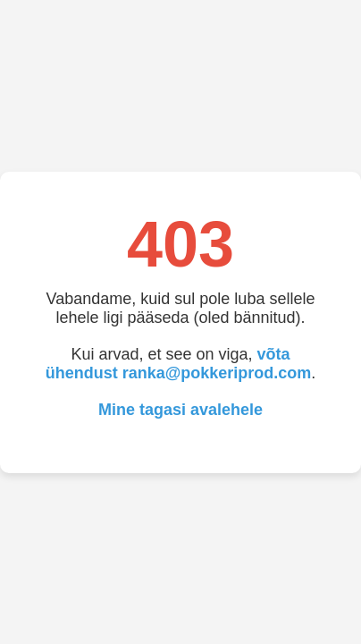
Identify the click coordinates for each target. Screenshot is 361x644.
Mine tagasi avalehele (180, 410)
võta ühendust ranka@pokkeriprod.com (179, 364)
